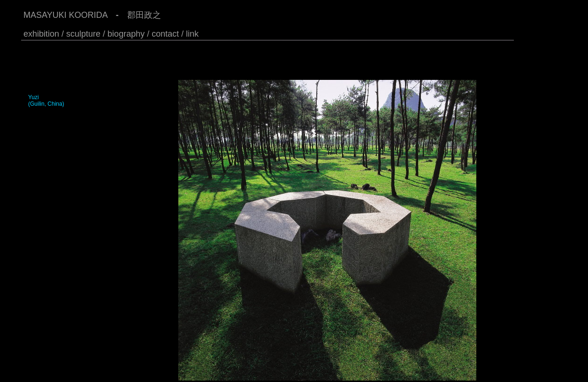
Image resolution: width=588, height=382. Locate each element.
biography (126, 34)
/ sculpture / (83, 34)
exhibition (41, 34)
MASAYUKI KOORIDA (65, 15)
